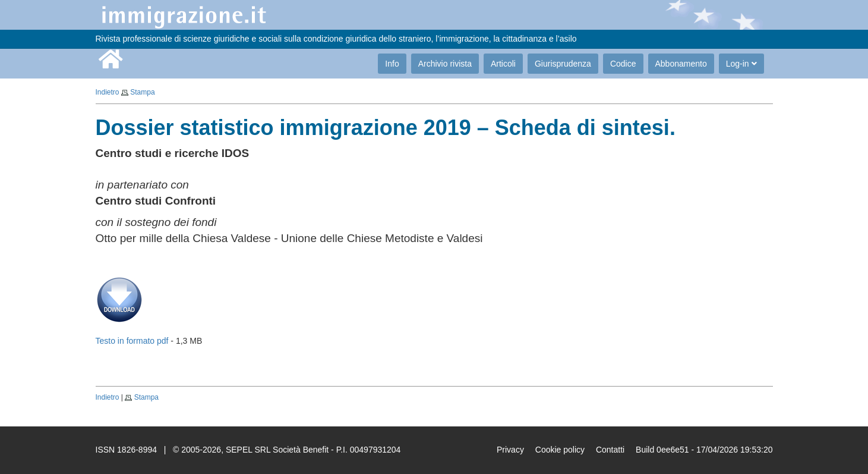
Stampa (142, 92)
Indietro (108, 92)
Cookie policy (560, 450)
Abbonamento (681, 64)
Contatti (610, 450)
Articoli (503, 64)
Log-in (741, 64)
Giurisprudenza (563, 64)
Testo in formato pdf (132, 341)
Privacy (510, 450)
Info (392, 64)
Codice (623, 64)
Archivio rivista (445, 64)
